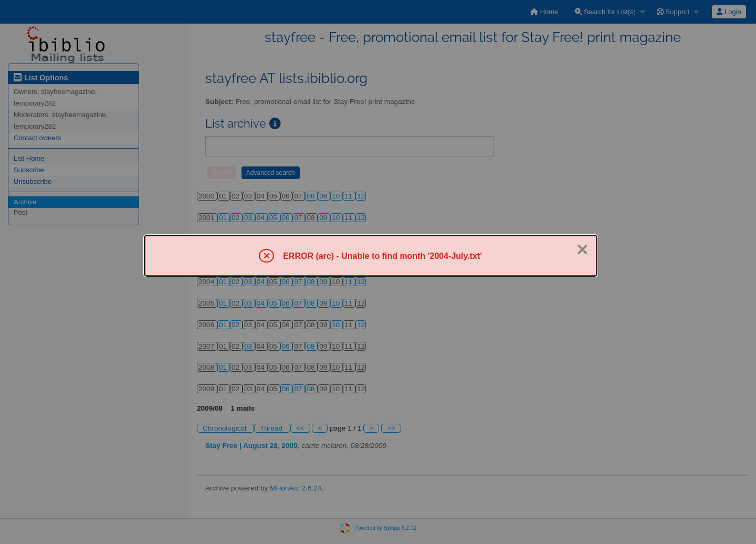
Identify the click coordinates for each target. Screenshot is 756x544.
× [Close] (582, 249)
